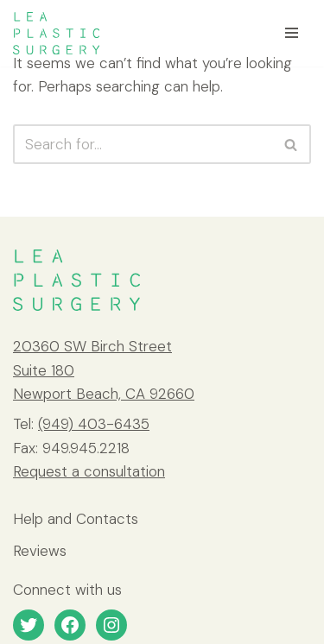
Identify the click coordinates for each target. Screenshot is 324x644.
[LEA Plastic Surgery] (56, 33)
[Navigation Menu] (292, 33)
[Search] (143, 144)
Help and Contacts (76, 519)
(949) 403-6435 (94, 424)
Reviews (40, 551)
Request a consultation (89, 471)
